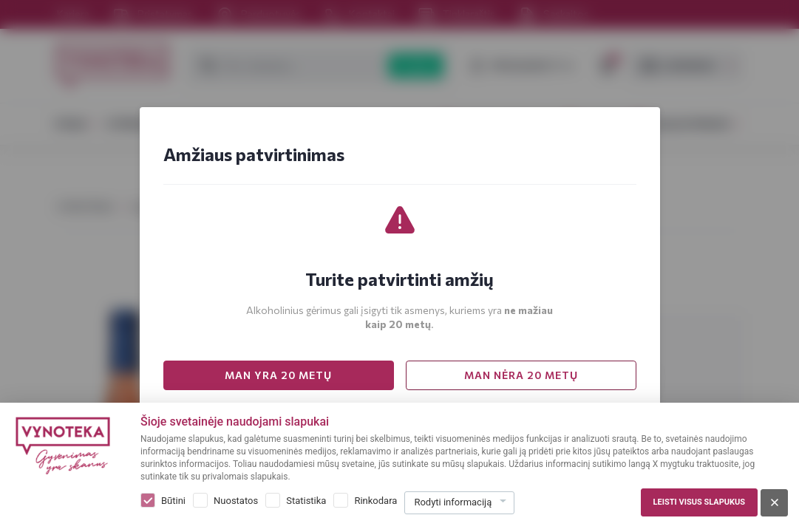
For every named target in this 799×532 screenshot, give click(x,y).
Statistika (306, 501)
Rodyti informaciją (453, 502)
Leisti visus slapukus (699, 502)
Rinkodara (375, 501)
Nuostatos (236, 501)
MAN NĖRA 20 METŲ (521, 375)
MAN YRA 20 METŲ (278, 375)
